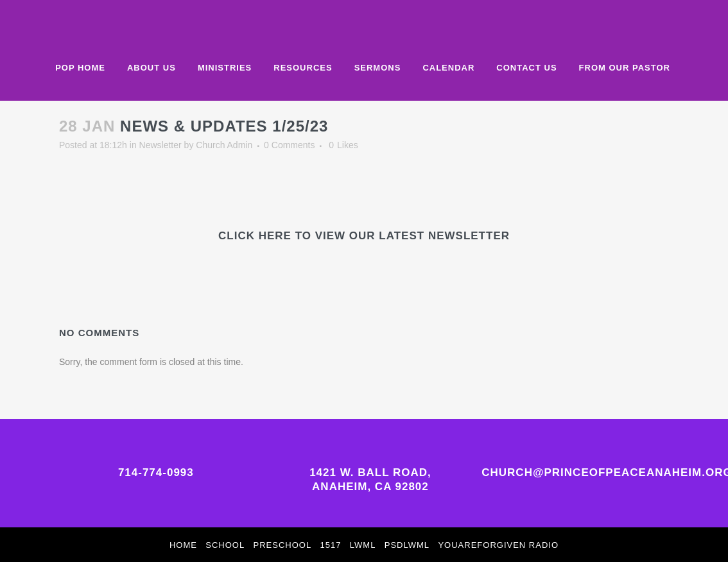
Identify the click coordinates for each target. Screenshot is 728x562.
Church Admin (224, 145)
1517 (331, 545)
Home (183, 545)
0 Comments (289, 145)
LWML (363, 545)
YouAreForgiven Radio (498, 545)
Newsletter (160, 145)
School (225, 545)
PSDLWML (407, 545)
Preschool (283, 545)
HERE (275, 236)
